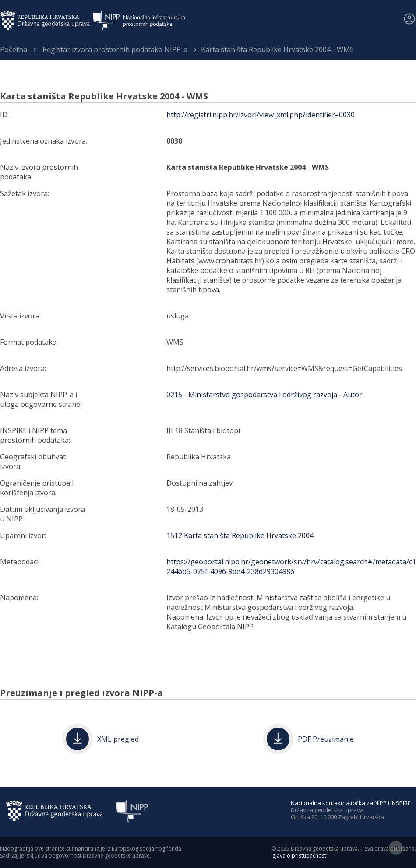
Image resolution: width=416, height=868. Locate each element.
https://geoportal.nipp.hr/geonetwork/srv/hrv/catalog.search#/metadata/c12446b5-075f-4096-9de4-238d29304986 (291, 567)
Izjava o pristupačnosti (300, 856)
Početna (14, 49)
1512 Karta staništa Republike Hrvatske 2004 (240, 535)
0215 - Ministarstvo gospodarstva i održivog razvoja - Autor (264, 395)
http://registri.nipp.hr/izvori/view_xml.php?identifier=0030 (261, 115)
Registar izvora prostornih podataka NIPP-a (115, 49)
